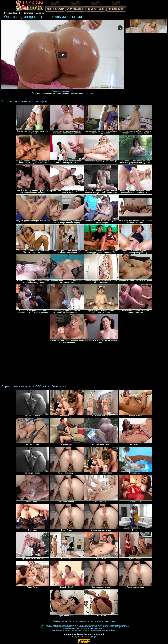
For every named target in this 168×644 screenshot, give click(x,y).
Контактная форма (74, 634)
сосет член (88, 93)
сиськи (65, 93)
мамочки (41, 93)
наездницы (50, 93)
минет (58, 93)
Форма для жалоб (95, 634)
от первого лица (76, 93)
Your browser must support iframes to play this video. (63, 55)
